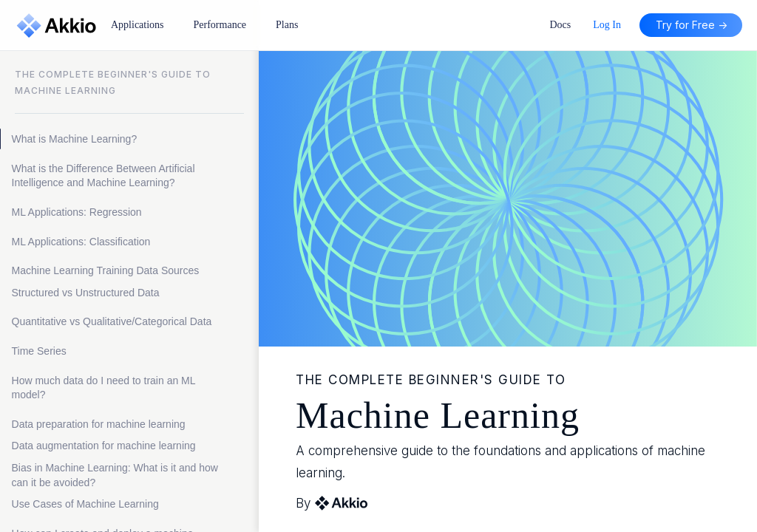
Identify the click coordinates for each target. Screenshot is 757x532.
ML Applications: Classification (81, 242)
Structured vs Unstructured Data (86, 293)
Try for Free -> (692, 25)
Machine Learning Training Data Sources (107, 270)
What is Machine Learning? (75, 139)
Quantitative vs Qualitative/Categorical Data (112, 321)
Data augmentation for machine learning (104, 446)
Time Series (39, 351)
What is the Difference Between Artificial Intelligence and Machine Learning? (103, 176)
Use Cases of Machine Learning (85, 504)
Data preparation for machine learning (100, 424)
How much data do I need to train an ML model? (104, 388)
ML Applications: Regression (77, 212)
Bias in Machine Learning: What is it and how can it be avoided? (115, 475)
